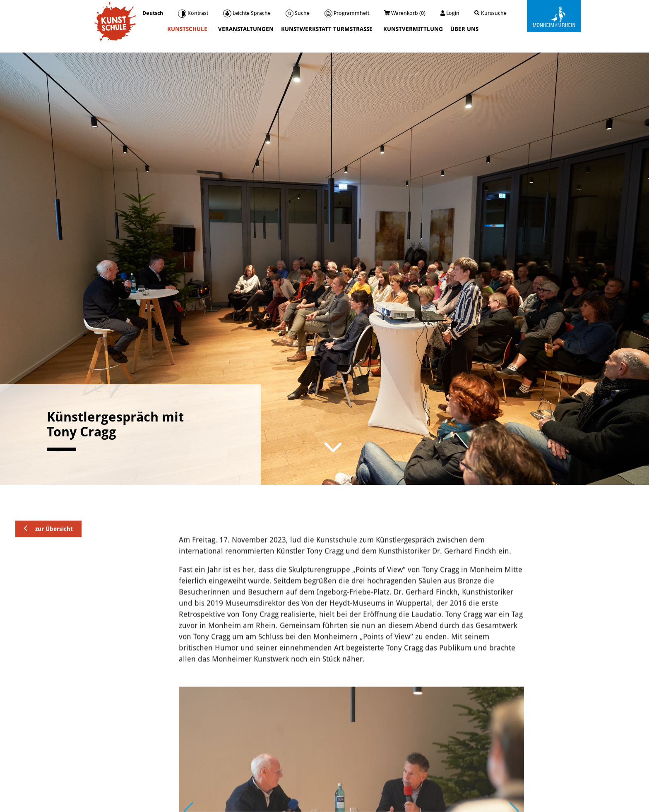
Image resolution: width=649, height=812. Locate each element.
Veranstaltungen (246, 29)
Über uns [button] (465, 29)
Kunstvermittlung (413, 29)
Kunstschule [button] (188, 29)
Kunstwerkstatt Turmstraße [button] (328, 29)
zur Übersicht (48, 567)
